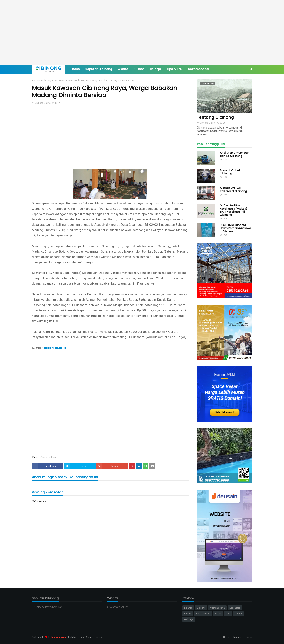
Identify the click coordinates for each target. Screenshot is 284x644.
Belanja (188, 608)
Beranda (36, 81)
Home (226, 637)
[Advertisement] (142, 32)
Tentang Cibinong (215, 117)
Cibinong (201, 608)
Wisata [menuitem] (123, 69)
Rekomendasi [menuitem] (198, 69)
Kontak (249, 637)
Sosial (218, 614)
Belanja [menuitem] (155, 69)
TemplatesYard (59, 637)
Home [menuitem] (75, 69)
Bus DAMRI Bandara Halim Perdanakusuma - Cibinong (235, 228)
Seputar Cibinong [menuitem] (99, 69)
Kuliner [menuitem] (139, 69)
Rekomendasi (203, 614)
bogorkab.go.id (55, 348)
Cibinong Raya (50, 81)
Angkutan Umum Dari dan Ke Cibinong (235, 154)
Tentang (237, 637)
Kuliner (188, 614)
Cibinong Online (42, 103)
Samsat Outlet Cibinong (230, 172)
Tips (228, 614)
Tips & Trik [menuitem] (174, 69)
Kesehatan (235, 608)
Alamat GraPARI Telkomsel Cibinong (233, 190)
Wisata (238, 614)
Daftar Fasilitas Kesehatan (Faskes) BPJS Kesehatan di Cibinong (234, 210)
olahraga (189, 619)
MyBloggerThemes (92, 637)
